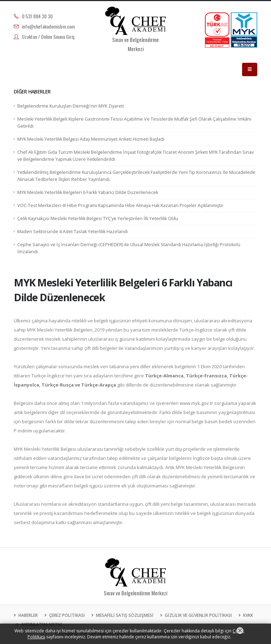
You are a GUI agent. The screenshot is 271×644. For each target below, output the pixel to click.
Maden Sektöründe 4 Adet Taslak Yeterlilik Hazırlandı (73, 232)
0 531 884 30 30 (37, 16)
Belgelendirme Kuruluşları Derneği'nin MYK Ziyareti (71, 106)
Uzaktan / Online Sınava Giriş (48, 37)
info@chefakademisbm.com (48, 26)
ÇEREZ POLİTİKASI (66, 615)
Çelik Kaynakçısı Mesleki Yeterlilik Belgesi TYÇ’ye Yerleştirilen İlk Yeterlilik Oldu (98, 218)
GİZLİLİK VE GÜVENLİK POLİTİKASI (198, 615)
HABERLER (28, 615)
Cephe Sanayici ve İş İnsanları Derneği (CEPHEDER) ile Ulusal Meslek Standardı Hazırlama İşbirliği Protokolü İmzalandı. (129, 248)
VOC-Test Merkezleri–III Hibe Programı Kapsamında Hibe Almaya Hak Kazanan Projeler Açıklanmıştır (120, 205)
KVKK (248, 615)
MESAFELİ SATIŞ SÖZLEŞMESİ (124, 615)
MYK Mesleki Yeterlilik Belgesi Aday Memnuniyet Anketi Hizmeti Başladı (91, 139)
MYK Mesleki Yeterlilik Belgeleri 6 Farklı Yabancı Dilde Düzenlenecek (88, 192)
